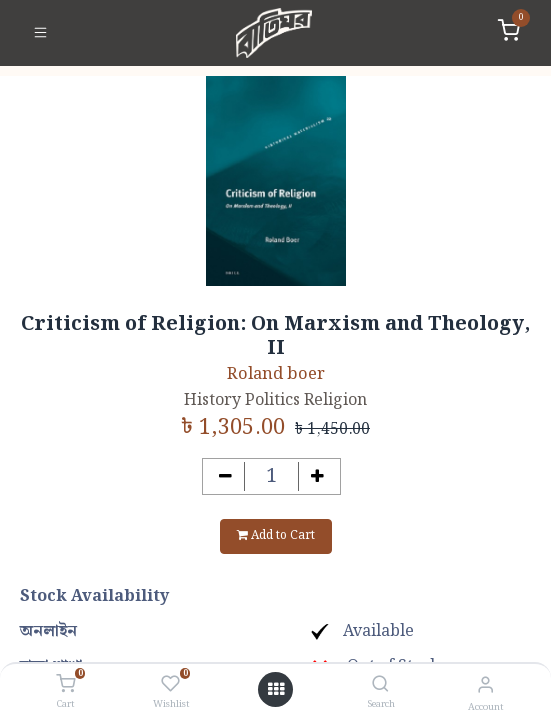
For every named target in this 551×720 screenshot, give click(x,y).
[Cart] (65, 685)
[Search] (380, 685)
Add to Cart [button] (276, 535)
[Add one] (317, 476)
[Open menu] (276, 690)
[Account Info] (485, 685)
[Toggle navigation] (40, 33)
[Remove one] (225, 476)
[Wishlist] (170, 685)
